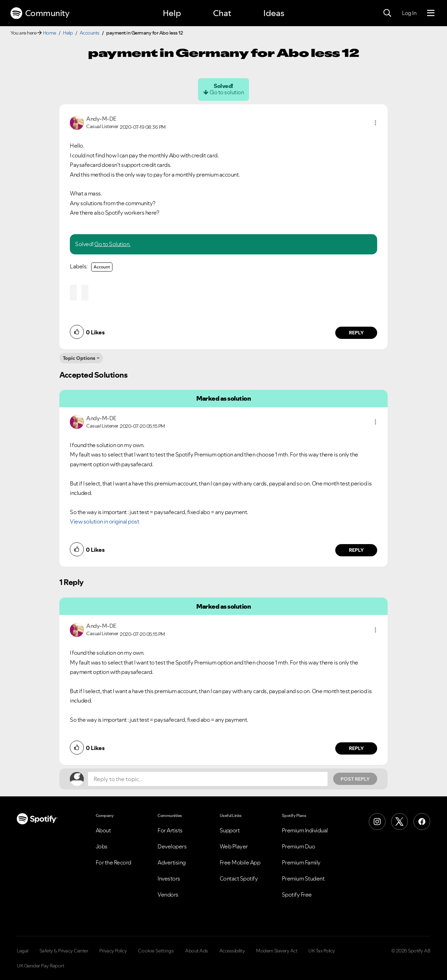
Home (50, 33)
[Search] (387, 13)
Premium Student (303, 878)
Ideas (274, 13)
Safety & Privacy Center (64, 951)
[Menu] (431, 13)
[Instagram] (377, 822)
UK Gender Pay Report (40, 966)
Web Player (234, 846)
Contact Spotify (239, 878)
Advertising (172, 862)
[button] (375, 123)
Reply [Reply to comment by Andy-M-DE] (356, 333)
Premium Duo (299, 846)
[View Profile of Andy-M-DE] (101, 119)
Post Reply (355, 779)
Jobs (102, 846)
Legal (23, 951)
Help (172, 13)
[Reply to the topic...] (208, 779)
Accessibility (232, 951)
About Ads (197, 951)
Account (102, 267)
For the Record (113, 862)
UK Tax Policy (322, 951)
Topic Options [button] (79, 358)
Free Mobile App (240, 862)
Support (230, 830)
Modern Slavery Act (277, 951)
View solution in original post (104, 521)
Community (40, 13)
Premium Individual (305, 830)
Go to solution (227, 92)
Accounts (90, 33)
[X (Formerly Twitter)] (400, 822)
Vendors (168, 894)
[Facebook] (422, 822)
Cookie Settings (156, 951)
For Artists (170, 830)
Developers (172, 846)
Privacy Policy (113, 951)
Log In (409, 13)
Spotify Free (297, 894)
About (103, 830)
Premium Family (301, 862)
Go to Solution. (112, 244)
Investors (169, 878)
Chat (222, 13)
